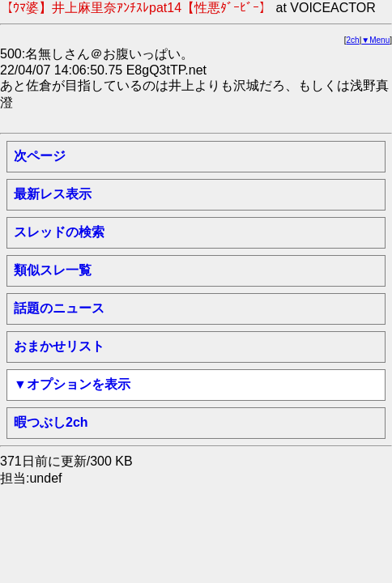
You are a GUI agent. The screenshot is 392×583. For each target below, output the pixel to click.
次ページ (40, 156)
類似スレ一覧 (53, 270)
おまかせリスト (59, 346)
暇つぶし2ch (51, 422)
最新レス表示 (53, 194)
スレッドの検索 (59, 232)
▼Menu (375, 40)
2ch (353, 40)
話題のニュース (59, 308)
